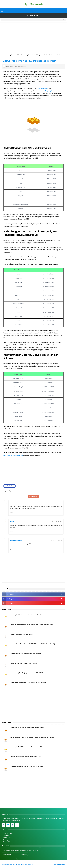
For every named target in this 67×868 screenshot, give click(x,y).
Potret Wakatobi (16, 541)
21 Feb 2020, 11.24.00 (57, 522)
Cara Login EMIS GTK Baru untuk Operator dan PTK (26, 615)
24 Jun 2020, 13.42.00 (56, 541)
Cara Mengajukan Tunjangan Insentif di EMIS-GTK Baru (28, 673)
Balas (12, 512)
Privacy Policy (7, 838)
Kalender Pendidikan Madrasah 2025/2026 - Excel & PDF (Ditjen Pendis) (33, 644)
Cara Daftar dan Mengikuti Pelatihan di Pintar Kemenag (28, 683)
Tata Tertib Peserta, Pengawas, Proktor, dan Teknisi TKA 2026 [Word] (33, 625)
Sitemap (6, 840)
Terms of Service (8, 842)
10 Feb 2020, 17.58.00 (56, 503)
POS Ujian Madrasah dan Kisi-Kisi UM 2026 (24, 663)
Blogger (63, 864)
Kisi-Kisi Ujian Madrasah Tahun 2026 (22, 634)
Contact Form (7, 834)
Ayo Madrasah (43, 88)
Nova (12, 522)
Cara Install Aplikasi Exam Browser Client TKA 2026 (27, 766)
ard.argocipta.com (50, 91)
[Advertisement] (33, 37)
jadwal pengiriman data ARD (13, 455)
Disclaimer (6, 836)
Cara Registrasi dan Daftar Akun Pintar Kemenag (26, 654)
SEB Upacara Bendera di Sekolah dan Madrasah (26, 757)
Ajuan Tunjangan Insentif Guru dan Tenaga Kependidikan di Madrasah (33, 737)
